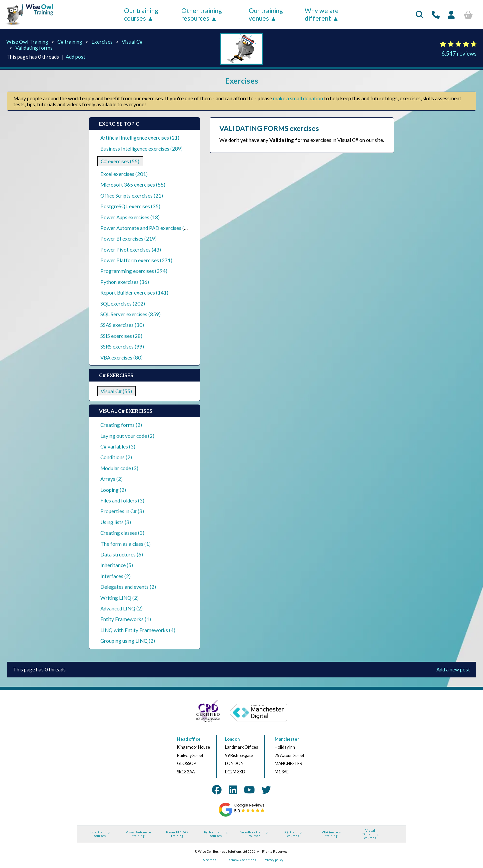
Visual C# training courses (370, 834)
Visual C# (132, 42)
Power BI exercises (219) (128, 239)
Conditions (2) (116, 457)
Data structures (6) (122, 554)
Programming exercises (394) (134, 271)
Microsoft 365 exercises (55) (133, 185)
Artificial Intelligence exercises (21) (140, 138)
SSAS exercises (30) (122, 325)
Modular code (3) (119, 468)
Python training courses (216, 834)
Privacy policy (273, 860)
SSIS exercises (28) (121, 336)
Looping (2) (113, 490)
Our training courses (141, 14)
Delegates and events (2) (128, 587)
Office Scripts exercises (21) (132, 196)
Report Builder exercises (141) (134, 293)
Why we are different (322, 14)
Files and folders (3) (122, 500)
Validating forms (34, 48)
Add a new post (453, 669)
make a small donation (298, 98)
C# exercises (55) (120, 161)
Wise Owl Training (27, 42)
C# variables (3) (118, 446)
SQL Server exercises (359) (130, 314)
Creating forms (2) (121, 425)
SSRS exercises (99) (122, 347)
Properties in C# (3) (122, 511)
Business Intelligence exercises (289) (141, 149)
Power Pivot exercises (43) (131, 250)
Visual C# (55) (116, 391)
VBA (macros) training (332, 834)
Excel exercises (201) (124, 174)
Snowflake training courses (254, 834)
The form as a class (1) (125, 544)
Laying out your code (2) (127, 436)
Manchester (287, 739)
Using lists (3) (116, 522)
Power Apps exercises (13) (130, 217)
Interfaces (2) (115, 576)
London (232, 739)
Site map (209, 860)
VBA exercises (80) (121, 358)
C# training (70, 42)
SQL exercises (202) (123, 304)
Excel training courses (100, 834)
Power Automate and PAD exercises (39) (146, 228)
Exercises (102, 42)
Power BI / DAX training (177, 834)
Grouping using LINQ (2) (128, 641)
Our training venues (266, 14)
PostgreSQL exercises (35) (130, 206)
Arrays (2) (111, 479)
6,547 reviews (459, 53)
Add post (75, 57)
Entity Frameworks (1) (126, 619)
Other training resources (202, 14)
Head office (189, 739)
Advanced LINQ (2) (121, 608)
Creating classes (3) (122, 533)
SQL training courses (293, 834)
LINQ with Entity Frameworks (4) (138, 630)
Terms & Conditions (242, 860)
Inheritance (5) (117, 565)
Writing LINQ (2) (119, 598)
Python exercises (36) (125, 282)
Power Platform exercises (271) (136, 260)
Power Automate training (138, 834)
